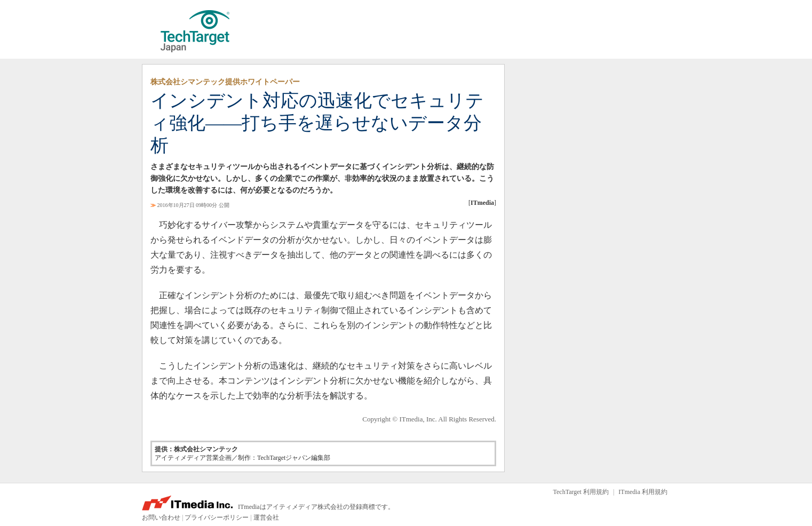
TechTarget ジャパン (195, 31)
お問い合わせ (161, 517)
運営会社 (266, 517)
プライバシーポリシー (217, 517)
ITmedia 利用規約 (643, 492)
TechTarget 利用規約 (581, 492)
